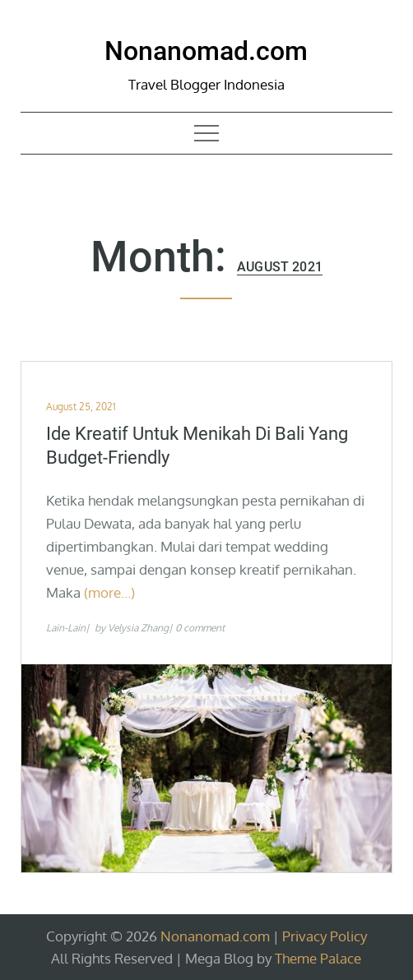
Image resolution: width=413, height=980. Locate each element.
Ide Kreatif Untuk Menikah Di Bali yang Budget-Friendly (197, 446)
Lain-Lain (66, 628)
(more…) (109, 592)
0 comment (200, 628)
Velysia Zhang (138, 628)
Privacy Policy (325, 936)
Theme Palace (318, 958)
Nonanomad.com (206, 51)
